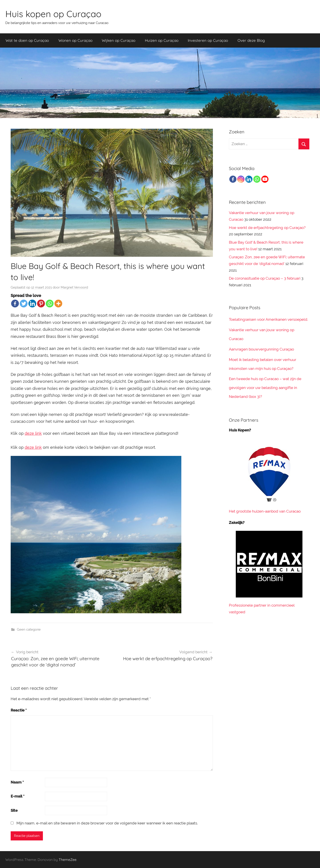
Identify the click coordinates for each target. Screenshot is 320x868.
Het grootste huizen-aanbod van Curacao (265, 511)
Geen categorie (29, 629)
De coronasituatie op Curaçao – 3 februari (265, 278)
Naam (17, 782)
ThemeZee (68, 860)
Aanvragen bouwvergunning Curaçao (261, 349)
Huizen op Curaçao (162, 40)
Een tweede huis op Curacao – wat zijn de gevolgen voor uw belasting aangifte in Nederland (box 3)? (265, 388)
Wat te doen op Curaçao (27, 40)
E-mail (18, 796)
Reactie (19, 710)
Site (14, 810)
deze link (33, 433)
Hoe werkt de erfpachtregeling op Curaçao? (267, 228)
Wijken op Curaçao (119, 40)
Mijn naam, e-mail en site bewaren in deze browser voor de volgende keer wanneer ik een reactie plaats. (107, 823)
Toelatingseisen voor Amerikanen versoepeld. (268, 319)
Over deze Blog (251, 40)
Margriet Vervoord (74, 287)
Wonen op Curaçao (75, 40)
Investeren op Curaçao (208, 40)
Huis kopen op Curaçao (53, 14)
